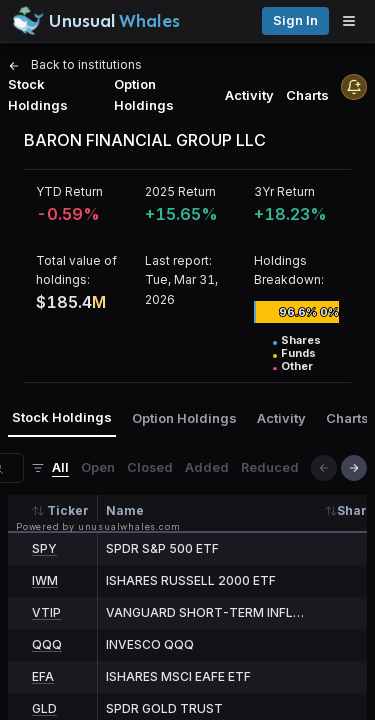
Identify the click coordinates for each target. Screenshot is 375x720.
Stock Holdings (38, 94)
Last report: (178, 260)
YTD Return (69, 191)
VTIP (46, 612)
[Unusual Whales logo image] (96, 21)
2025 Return (180, 191)
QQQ (47, 644)
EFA (43, 676)
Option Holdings (144, 94)
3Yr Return (284, 191)
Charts (307, 95)
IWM (45, 580)
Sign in (295, 20)
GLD (44, 708)
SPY (44, 548)
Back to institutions (75, 64)
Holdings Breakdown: (289, 270)
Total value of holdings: (76, 270)
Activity (249, 95)
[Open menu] (354, 21)
